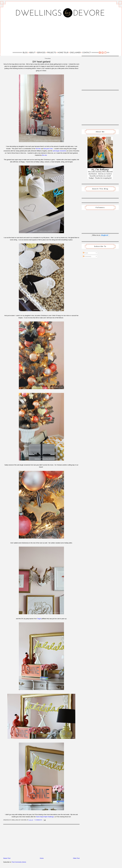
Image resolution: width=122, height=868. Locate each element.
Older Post (76, 858)
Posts (85, 253)
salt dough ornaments (59, 151)
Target (39, 619)
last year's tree (48, 149)
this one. (45, 155)
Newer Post (7, 858)
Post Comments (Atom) (19, 862)
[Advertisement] (61, 35)
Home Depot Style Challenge (45, 817)
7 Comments (38, 820)
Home (42, 858)
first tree (38, 149)
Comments (87, 256)
